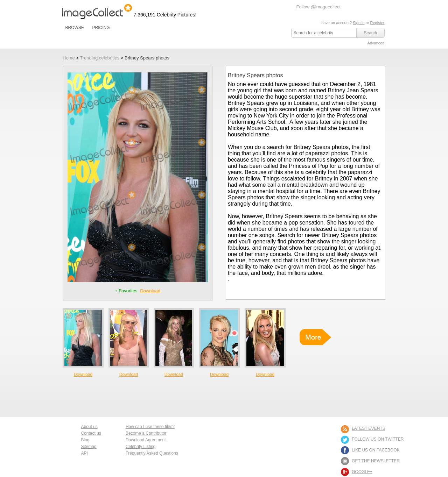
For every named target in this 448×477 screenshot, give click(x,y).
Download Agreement (146, 440)
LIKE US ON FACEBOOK (376, 450)
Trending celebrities (100, 58)
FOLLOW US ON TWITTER (378, 439)
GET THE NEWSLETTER (376, 461)
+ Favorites (127, 291)
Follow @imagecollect (319, 7)
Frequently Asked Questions (152, 453)
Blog (85, 440)
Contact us (91, 433)
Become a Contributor (146, 433)
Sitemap (89, 447)
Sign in (359, 23)
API (85, 453)
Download (150, 291)
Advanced (376, 43)
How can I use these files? (150, 427)
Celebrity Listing (141, 447)
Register (377, 23)
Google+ (362, 472)
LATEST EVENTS (369, 428)
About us (89, 427)
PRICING (101, 28)
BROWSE (75, 28)
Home (69, 58)
